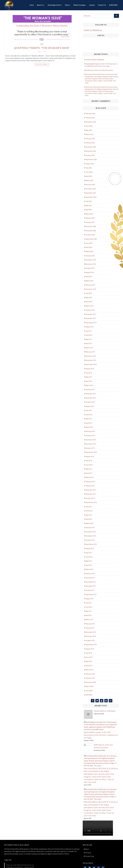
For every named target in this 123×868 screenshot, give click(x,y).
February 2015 (90, 431)
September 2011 (91, 594)
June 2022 (89, 172)
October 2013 (90, 498)
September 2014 (91, 452)
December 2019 (91, 260)
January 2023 (90, 143)
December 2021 (91, 189)
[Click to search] (116, 16)
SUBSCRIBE (113, 5)
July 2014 (89, 461)
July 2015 (89, 410)
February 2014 (90, 482)
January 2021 (90, 222)
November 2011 (91, 586)
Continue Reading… (42, 64)
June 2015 (89, 415)
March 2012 (90, 569)
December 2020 (91, 226)
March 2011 (90, 620)
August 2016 (90, 369)
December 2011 (91, 582)
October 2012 (90, 540)
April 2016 (89, 381)
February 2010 (90, 674)
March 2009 (90, 686)
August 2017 (90, 327)
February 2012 (90, 574)
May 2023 (89, 130)
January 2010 (90, 678)
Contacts (88, 853)
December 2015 (91, 394)
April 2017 (89, 344)
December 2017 (91, 314)
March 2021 (90, 214)
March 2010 (90, 670)
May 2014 (89, 469)
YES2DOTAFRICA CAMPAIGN (95, 60)
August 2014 (90, 457)
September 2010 (91, 645)
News (67, 5)
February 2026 (90, 114)
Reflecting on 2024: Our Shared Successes (99, 70)
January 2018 (90, 310)
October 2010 (90, 641)
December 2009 (91, 682)
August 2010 (90, 649)
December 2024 (91, 122)
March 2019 (90, 281)
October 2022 (90, 155)
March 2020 (90, 252)
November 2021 (91, 193)
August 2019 (90, 273)
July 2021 (89, 201)
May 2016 (89, 377)
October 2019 (90, 268)
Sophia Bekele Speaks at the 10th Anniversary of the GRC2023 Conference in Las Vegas (101, 735)
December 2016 (91, 356)
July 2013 (89, 507)
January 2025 (90, 118)
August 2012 (90, 549)
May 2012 (89, 561)
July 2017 (89, 331)
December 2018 (91, 289)
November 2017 (91, 318)
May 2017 (89, 339)
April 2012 (89, 565)
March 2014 (90, 477)
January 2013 (90, 528)
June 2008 (89, 691)
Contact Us (102, 5)
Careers (92, 5)
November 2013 (91, 494)
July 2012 (89, 553)
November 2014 (91, 444)
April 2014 (89, 473)
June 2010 (89, 657)
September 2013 (91, 502)
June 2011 (89, 607)
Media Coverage (79, 5)
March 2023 (90, 134)
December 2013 (91, 490)
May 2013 (89, 515)
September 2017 (91, 323)
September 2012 (91, 544)
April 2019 (89, 277)
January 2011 (90, 628)
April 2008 (89, 695)
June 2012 (89, 557)
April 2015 (89, 423)
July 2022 (89, 168)
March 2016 (90, 385)
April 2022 (89, 176)
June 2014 (89, 465)
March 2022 (90, 180)
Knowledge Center (54, 5)
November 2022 (91, 151)
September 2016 (91, 365)
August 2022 (90, 164)
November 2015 (91, 398)
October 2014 (90, 448)
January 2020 (90, 256)
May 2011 (89, 611)
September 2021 (91, 197)
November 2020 (91, 231)
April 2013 (89, 519)
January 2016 (90, 390)
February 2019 (90, 285)
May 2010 (89, 661)
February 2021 (90, 218)
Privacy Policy (90, 856)
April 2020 (89, 247)
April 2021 (89, 210)
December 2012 (91, 532)
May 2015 (89, 419)
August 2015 (90, 406)
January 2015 (90, 436)
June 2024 (89, 126)
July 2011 (89, 603)
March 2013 (90, 523)
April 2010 (89, 666)
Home (32, 5)
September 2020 (91, 239)
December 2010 (91, 632)
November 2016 (91, 360)
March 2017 (90, 348)
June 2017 (89, 335)
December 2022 (91, 147)
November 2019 (91, 264)
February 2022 (90, 185)
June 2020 (89, 243)
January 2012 (90, 578)
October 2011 (90, 590)
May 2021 (89, 206)
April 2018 (89, 302)
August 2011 (90, 599)
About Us (40, 5)
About (87, 849)
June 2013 (89, 511)
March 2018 (90, 306)
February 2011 (90, 624)
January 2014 (90, 486)
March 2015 (90, 427)
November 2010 (91, 636)
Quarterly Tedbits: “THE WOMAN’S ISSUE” (42, 48)
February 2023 (90, 139)
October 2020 (90, 235)
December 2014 (91, 440)
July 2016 (89, 373)
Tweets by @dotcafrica (93, 30)
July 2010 (89, 653)
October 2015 (90, 402)
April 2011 (89, 615)
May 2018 (89, 298)
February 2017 (90, 352)
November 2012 (91, 536)
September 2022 (91, 160)
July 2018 (89, 293)
